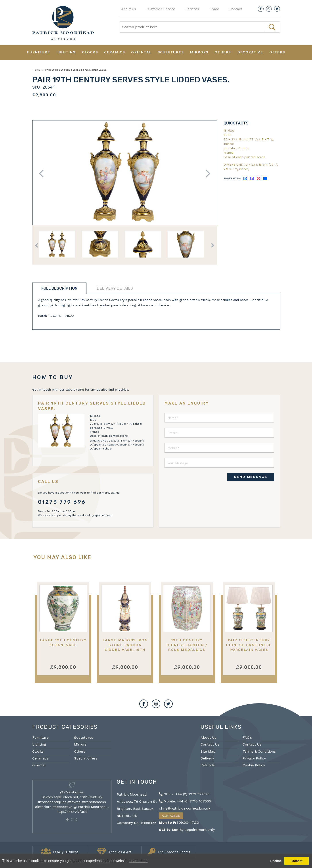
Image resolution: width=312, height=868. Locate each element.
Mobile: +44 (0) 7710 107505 (185, 801)
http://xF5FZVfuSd (72, 812)
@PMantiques (72, 792)
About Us (129, 9)
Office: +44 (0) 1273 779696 (184, 794)
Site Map (208, 751)
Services (192, 9)
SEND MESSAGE (251, 477)
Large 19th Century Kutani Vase (63, 642)
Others (223, 52)
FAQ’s (247, 737)
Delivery (207, 758)
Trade (214, 9)
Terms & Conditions (259, 751)
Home (36, 70)
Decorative (250, 52)
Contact (236, 9)
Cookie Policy (254, 765)
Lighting (66, 52)
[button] (67, 820)
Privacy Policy (254, 758)
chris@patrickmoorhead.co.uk (185, 808)
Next (206, 173)
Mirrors (199, 52)
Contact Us (210, 744)
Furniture (38, 52)
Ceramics (115, 52)
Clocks (90, 52)
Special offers (86, 758)
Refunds (208, 765)
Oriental (141, 52)
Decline (276, 861)
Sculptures (171, 52)
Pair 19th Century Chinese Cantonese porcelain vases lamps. (249, 647)
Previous (43, 173)
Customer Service (161, 9)
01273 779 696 (62, 502)
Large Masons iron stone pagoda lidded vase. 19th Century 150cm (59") (125, 647)
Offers (277, 52)
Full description (59, 288)
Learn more (138, 861)
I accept (297, 861)
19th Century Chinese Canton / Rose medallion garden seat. (187, 647)
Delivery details (115, 288)
